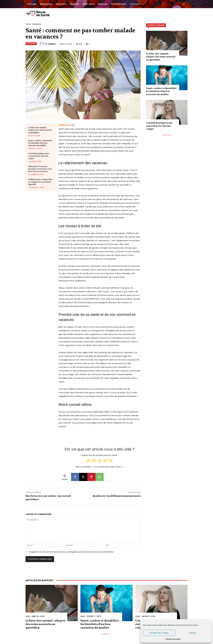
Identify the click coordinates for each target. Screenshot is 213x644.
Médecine (37, 24)
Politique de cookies (173, 639)
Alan (28, 616)
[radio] (88, 461)
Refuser (193, 633)
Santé (28, 24)
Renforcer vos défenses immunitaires (117, 496)
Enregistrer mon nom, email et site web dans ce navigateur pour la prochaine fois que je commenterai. (71, 552)
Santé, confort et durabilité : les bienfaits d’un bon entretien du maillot (41, 143)
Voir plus (167, 135)
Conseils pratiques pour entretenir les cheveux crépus (39, 156)
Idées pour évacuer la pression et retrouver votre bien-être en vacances (40, 169)
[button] (183, 4)
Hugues (52, 44)
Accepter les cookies (159, 633)
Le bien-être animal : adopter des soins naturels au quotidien (40, 130)
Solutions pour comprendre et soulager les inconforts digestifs (40, 182)
